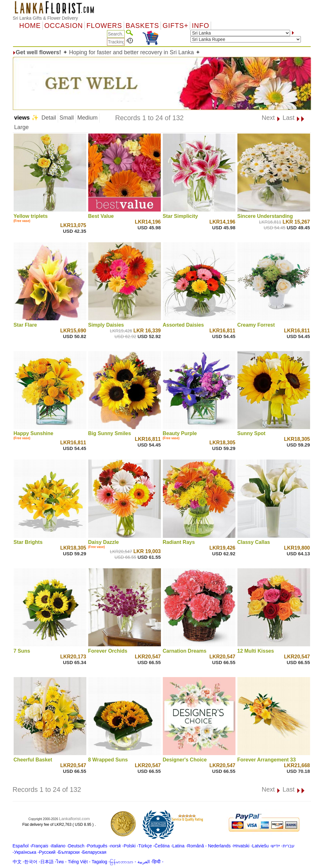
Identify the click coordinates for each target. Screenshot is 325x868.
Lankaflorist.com (74, 819)
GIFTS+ (175, 26)
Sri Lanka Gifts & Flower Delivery (45, 18)
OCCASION (64, 26)
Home (30, 26)
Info (200, 26)
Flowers (104, 26)
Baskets (142, 26)
